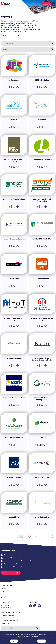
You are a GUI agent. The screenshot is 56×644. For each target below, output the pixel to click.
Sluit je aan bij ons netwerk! (11, 36)
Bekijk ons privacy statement (28, 643)
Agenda (3, 589)
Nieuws (3, 595)
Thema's (4, 592)
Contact (3, 598)
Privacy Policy (23, 633)
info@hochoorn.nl (6, 607)
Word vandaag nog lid (9, 573)
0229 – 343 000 (5, 606)
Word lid (45, 4)
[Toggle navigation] (54, 4)
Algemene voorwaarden (30, 633)
